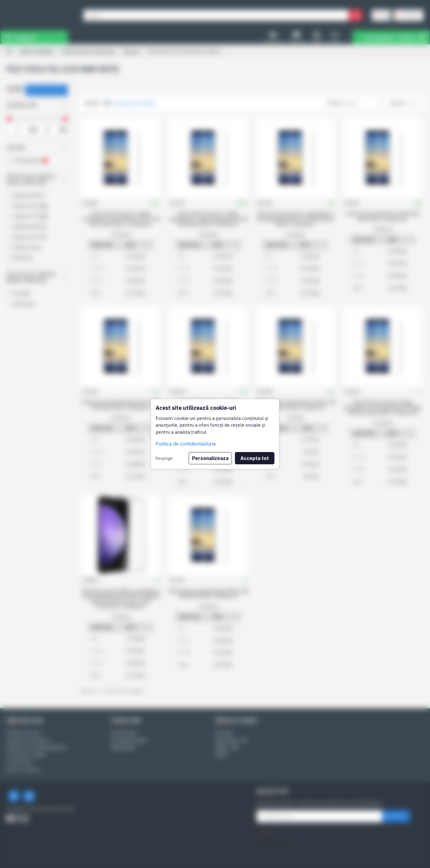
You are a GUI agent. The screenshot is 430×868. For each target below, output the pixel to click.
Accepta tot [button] (255, 458)
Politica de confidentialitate (186, 444)
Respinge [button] (164, 458)
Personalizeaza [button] (210, 458)
